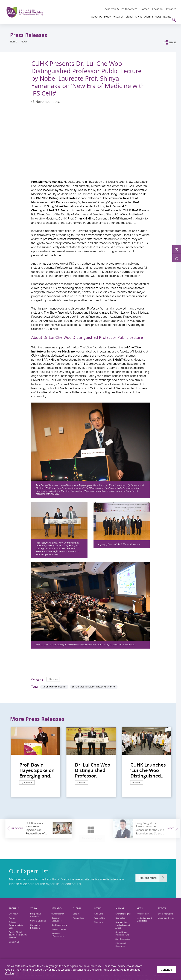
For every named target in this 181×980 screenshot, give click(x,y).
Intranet (171, 9)
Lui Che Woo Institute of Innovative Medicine (94, 687)
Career (145, 9)
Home (14, 42)
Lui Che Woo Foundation (54, 687)
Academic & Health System (121, 9)
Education (53, 679)
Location (157, 9)
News (24, 42)
